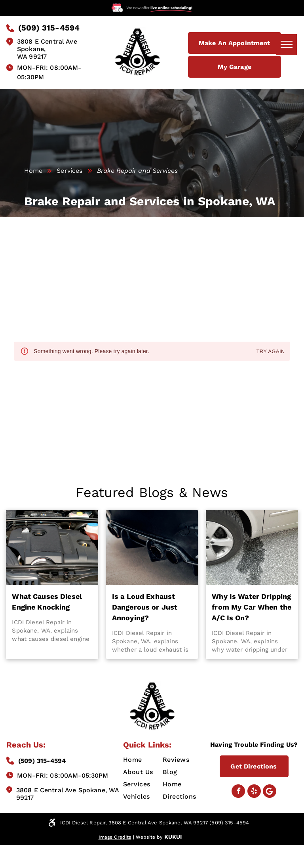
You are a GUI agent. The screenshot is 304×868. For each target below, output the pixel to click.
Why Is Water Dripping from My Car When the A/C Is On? (252, 607)
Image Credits (115, 837)
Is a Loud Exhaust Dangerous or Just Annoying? (145, 607)
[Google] (270, 792)
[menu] (287, 44)
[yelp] (254, 792)
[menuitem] (152, 760)
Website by (149, 837)
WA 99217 (32, 56)
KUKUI (173, 837)
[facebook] (238, 792)
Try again (270, 352)
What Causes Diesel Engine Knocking (47, 602)
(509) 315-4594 (42, 761)
